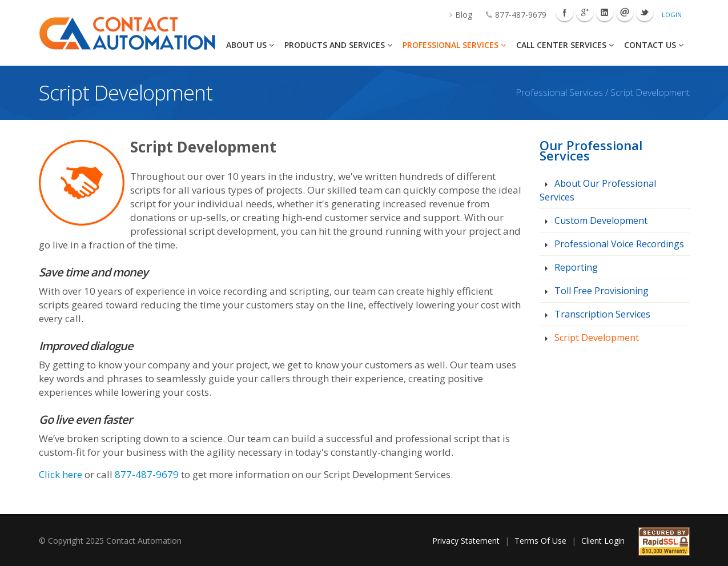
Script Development (596, 338)
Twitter (645, 13)
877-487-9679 (510, 15)
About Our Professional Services (598, 190)
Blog (455, 15)
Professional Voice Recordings (618, 244)
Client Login (603, 541)
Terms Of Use (540, 541)
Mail (625, 13)
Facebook (565, 13)
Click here (61, 474)
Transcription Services (601, 314)
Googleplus (585, 13)
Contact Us (654, 45)
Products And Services (338, 45)
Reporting (575, 267)
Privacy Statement (466, 541)
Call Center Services (565, 45)
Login (672, 15)
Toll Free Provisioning (600, 291)
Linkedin (605, 13)
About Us (250, 45)
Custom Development (600, 220)
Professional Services (454, 45)
